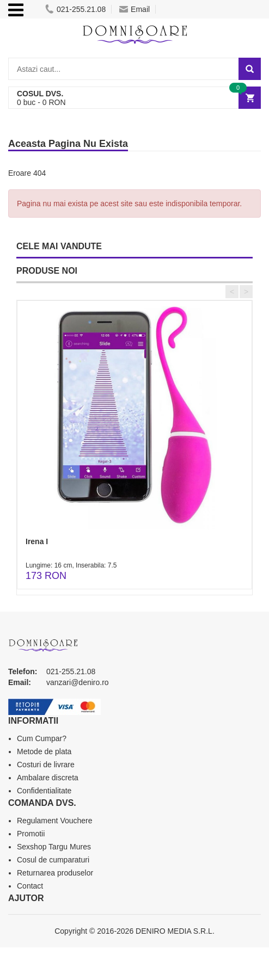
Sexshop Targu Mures (54, 847)
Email (134, 9)
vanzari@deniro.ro (78, 682)
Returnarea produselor (55, 873)
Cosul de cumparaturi (53, 860)
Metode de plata (44, 751)
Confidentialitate (44, 791)
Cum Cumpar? (42, 738)
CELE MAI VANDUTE (59, 246)
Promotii (31, 834)
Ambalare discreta (48, 778)
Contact (30, 886)
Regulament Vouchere (55, 821)
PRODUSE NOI (47, 271)
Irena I (37, 541)
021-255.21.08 (75, 9)
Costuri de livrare (46, 765)
